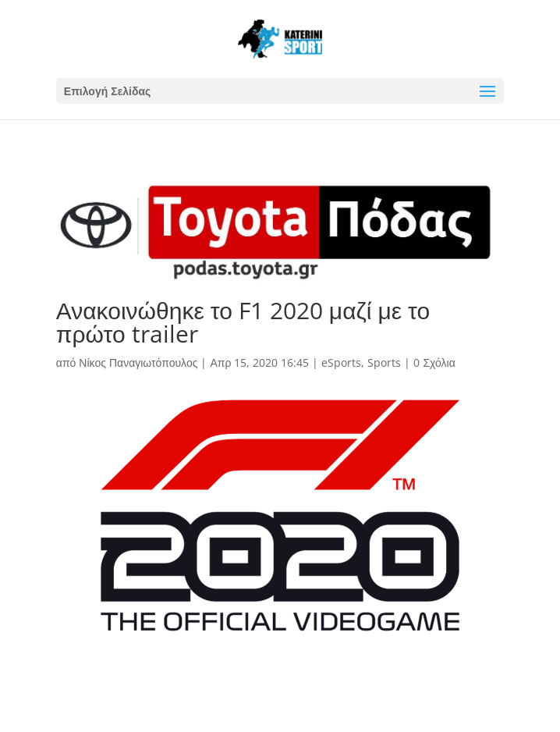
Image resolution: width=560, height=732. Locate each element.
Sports (384, 362)
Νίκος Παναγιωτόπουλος (138, 362)
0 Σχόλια (434, 362)
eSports (341, 362)
